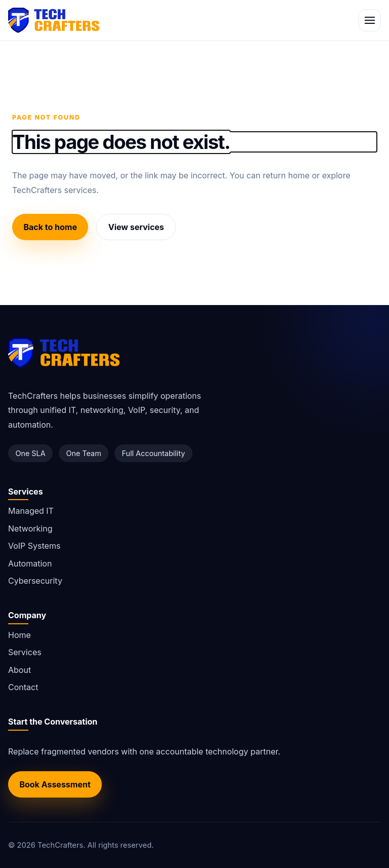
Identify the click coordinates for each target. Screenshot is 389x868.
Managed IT (31, 511)
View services (136, 227)
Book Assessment (55, 784)
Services (25, 652)
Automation (30, 563)
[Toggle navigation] (370, 20)
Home (20, 635)
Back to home (50, 227)
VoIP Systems (34, 546)
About (20, 670)
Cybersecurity (35, 581)
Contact (23, 687)
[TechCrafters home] (54, 20)
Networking (30, 529)
